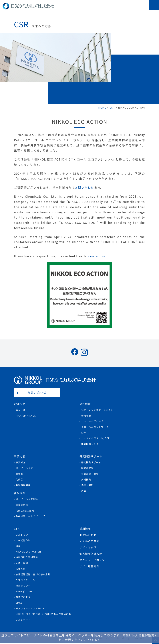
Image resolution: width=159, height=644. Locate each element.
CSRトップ (22, 535)
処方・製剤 (88, 485)
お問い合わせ (84, 187)
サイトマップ (88, 547)
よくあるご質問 (89, 541)
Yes (91, 640)
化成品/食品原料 (25, 510)
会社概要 (86, 416)
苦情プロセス (23, 597)
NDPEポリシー (24, 591)
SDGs (19, 603)
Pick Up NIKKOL (26, 416)
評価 (84, 491)
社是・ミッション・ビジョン (97, 410)
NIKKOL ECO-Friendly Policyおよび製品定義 (43, 614)
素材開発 (86, 479)
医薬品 (20, 474)
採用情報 (85, 529)
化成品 (20, 479)
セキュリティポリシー (94, 560)
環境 (18, 546)
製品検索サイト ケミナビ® (31, 516)
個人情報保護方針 (91, 554)
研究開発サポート (91, 462)
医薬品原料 (22, 505)
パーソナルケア (24, 468)
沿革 (84, 432)
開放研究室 (88, 468)
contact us (97, 256)
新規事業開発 (23, 485)
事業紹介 (21, 462)
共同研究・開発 (90, 474)
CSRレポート (23, 620)
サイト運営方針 (89, 566)
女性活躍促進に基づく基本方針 (33, 574)
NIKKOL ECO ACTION (28, 552)
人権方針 (21, 569)
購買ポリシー (23, 586)
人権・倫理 (22, 563)
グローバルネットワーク (95, 427)
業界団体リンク (90, 444)
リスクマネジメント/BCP (96, 438)
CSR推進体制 (23, 540)
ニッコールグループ (92, 421)
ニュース (21, 410)
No (97, 640)
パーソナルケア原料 (27, 499)
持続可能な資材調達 (27, 557)
